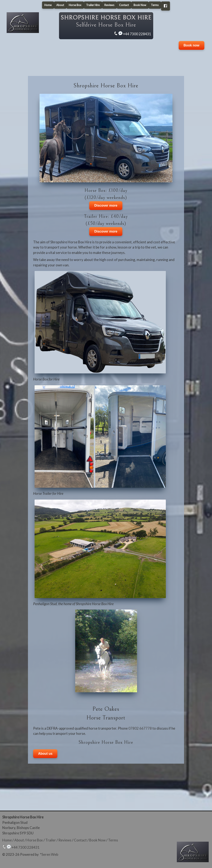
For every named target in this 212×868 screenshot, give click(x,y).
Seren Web (50, 854)
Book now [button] (192, 45)
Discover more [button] (106, 205)
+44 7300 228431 (137, 34)
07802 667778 (140, 728)
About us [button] (45, 754)
